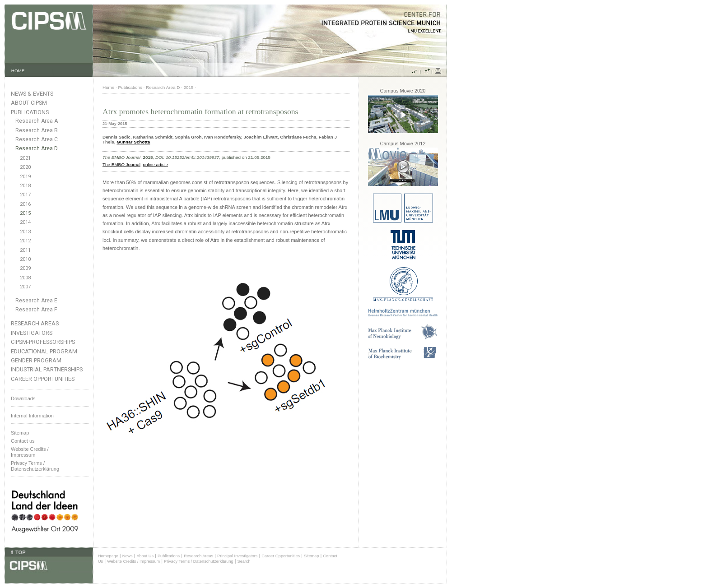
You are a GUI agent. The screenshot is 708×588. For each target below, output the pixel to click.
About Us (145, 556)
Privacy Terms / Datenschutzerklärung (35, 466)
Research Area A (37, 121)
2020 (25, 167)
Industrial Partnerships (47, 369)
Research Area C (37, 139)
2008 (25, 278)
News (128, 556)
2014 (25, 222)
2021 (25, 158)
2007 (25, 287)
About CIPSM (29, 103)
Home (108, 87)
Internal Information (32, 416)
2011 (25, 250)
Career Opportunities (43, 379)
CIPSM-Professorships (43, 342)
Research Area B (37, 130)
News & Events (32, 94)
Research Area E (36, 301)
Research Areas (35, 323)
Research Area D (37, 148)
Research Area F (36, 310)
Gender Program (36, 360)
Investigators (32, 333)
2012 (25, 241)
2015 (25, 213)
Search (244, 561)
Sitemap (20, 433)
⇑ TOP (18, 552)
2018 (25, 186)
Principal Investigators (237, 556)
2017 (25, 195)
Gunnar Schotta (133, 142)
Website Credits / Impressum (133, 561)
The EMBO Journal (121, 164)
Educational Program (44, 351)
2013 (25, 232)
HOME (18, 71)
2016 (25, 204)
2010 (25, 259)
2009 (25, 268)
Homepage (108, 556)
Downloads (23, 398)
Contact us (23, 441)
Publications (30, 112)
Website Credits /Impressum (30, 452)
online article (155, 164)
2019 (25, 177)
